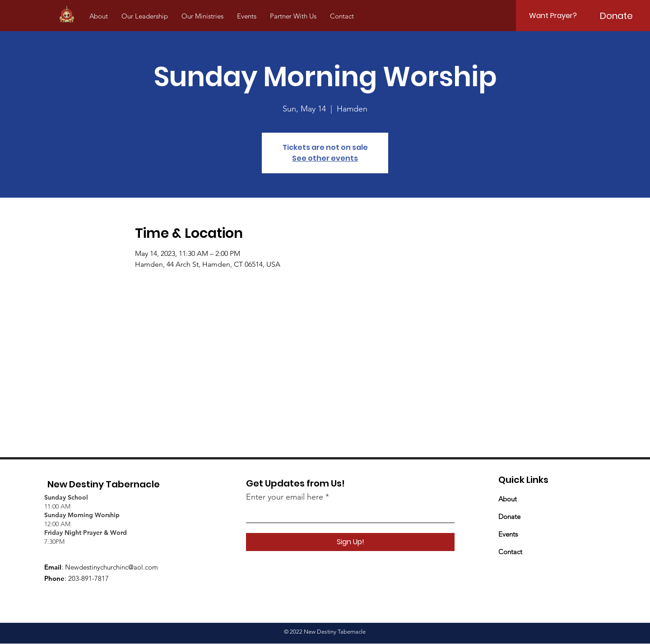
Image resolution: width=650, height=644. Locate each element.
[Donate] (616, 16)
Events (508, 534)
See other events (325, 158)
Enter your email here (285, 497)
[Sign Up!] (350, 542)
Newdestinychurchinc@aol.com (111, 567)
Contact (510, 552)
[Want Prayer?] (553, 16)
